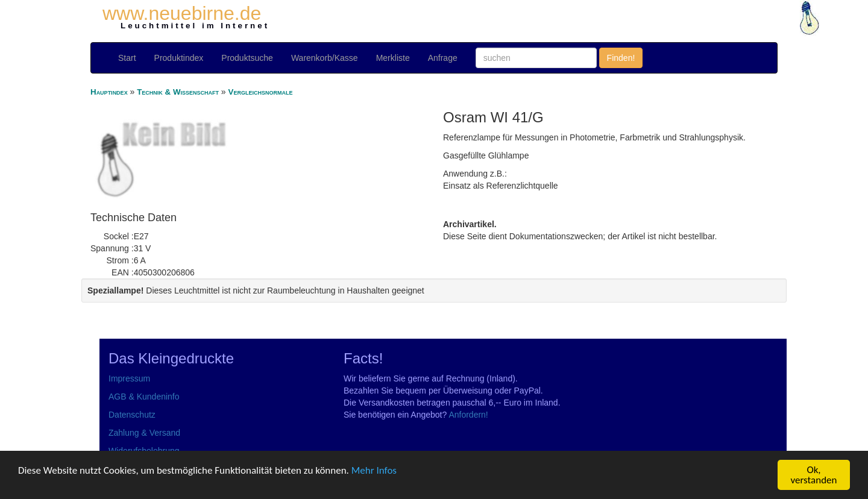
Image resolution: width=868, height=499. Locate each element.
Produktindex (179, 58)
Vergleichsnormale (261, 92)
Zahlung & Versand (144, 433)
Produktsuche (247, 58)
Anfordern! (468, 415)
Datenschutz (132, 415)
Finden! (621, 58)
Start (127, 58)
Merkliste (393, 58)
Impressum (129, 378)
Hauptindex (109, 92)
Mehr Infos (374, 470)
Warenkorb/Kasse (325, 58)
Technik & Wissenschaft (178, 92)
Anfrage (443, 58)
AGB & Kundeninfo (144, 397)
